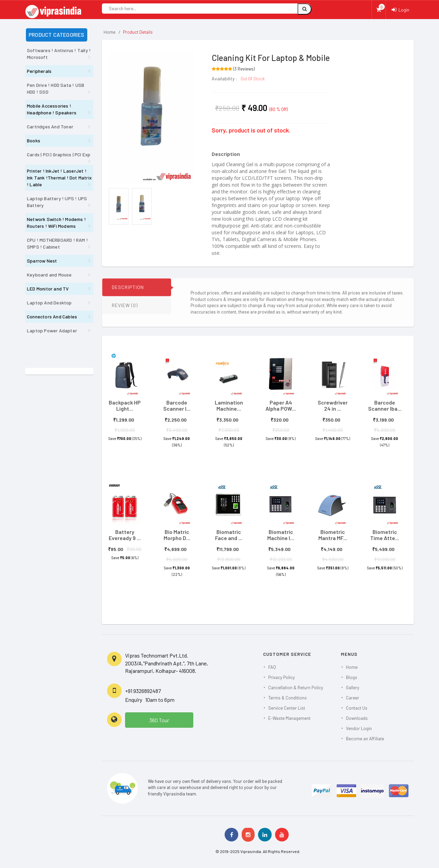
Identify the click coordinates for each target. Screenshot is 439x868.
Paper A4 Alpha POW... (281, 405)
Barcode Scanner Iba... (385, 405)
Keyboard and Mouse (49, 275)
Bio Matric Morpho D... (177, 535)
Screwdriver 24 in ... (333, 405)
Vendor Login (359, 728)
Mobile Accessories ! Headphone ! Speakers (52, 109)
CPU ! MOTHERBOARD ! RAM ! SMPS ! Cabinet (57, 243)
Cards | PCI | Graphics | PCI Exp (59, 154)
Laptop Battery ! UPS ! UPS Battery (57, 202)
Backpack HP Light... (125, 405)
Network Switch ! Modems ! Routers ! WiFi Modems (56, 223)
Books (34, 140)
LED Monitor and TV (48, 289)
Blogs (352, 677)
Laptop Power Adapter (52, 330)
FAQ (272, 667)
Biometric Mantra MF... (333, 535)
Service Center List (287, 708)
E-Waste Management (289, 718)
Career (353, 698)
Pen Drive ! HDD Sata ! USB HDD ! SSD (56, 88)
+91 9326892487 (143, 691)
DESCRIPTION (128, 291)
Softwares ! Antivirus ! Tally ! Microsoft (59, 54)
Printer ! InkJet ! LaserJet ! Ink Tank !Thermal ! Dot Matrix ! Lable (59, 178)
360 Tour (159, 720)
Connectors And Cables (52, 317)
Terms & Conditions (287, 698)
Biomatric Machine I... (281, 535)
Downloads (357, 718)
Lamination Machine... (229, 405)
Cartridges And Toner (50, 127)
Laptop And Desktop (49, 303)
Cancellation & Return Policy (296, 688)
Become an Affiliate (365, 739)
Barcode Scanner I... (177, 405)
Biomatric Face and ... (229, 535)
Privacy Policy (282, 677)
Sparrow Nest (42, 261)
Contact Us (357, 708)
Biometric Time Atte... (385, 535)
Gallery (353, 688)
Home (110, 32)
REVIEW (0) (125, 309)
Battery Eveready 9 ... (125, 535)
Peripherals (39, 71)
